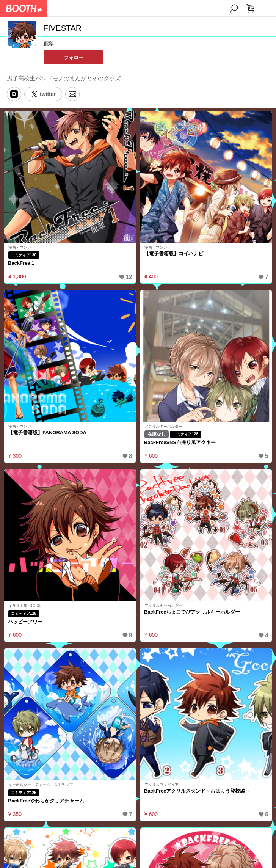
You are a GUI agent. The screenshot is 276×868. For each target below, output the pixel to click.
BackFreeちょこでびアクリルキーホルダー (192, 612)
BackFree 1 (21, 263)
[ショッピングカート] (251, 8)
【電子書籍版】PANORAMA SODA (47, 432)
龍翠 (49, 43)
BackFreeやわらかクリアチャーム (46, 801)
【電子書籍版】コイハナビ (174, 253)
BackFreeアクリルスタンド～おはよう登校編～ (197, 791)
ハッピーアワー (25, 622)
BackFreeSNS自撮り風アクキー (180, 442)
